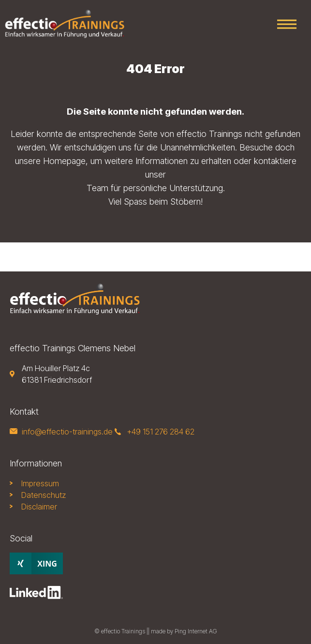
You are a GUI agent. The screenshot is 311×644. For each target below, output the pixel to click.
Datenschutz (44, 495)
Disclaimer (39, 507)
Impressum (40, 483)
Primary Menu (287, 24)
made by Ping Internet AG (184, 631)
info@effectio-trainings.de (67, 432)
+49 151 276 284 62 (161, 432)
